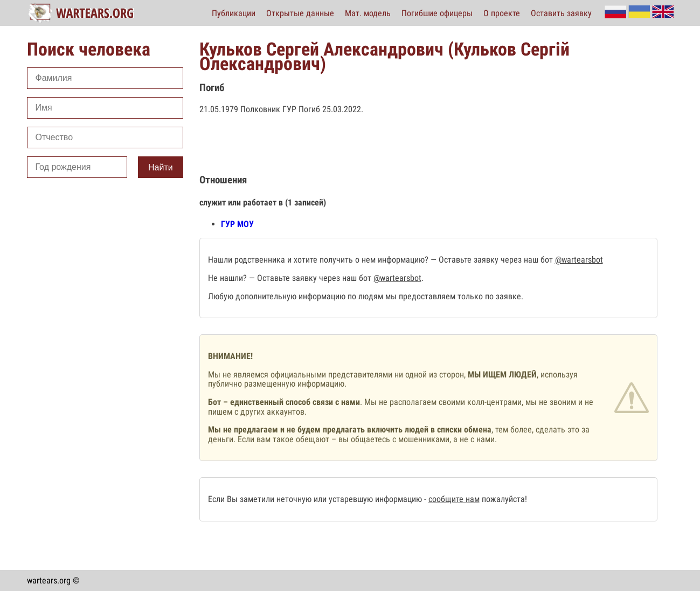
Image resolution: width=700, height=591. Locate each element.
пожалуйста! (503, 499)
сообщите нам (454, 499)
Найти (161, 167)
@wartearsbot (579, 260)
